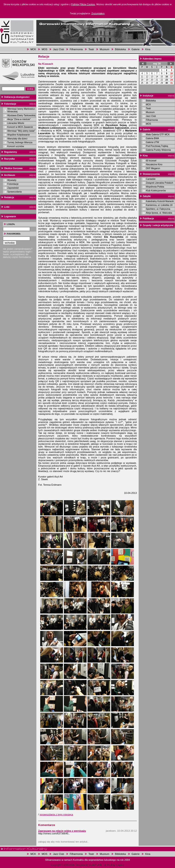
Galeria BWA (152, 138)
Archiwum (10, 175)
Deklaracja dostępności (17, 97)
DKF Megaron (153, 168)
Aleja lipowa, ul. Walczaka (159, 213)
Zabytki (147, 196)
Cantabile (151, 179)
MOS (44, 49)
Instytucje (148, 96)
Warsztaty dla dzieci (17, 139)
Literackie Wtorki (16, 123)
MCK (33, 49)
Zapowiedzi (13, 188)
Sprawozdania (14, 192)
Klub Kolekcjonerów (156, 191)
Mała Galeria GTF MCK (158, 135)
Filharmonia (76, 49)
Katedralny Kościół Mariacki (160, 201)
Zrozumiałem (98, 14)
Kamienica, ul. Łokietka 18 (159, 205)
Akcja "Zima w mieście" (19, 119)
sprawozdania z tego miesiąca (56, 814)
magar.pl (120, 865)
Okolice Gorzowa (13, 168)
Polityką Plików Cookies (83, 4)
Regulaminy (11, 152)
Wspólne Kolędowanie (19, 135)
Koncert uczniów (16, 146)
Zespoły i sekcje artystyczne (158, 225)
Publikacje (148, 219)
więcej (32, 104)
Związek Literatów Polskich (160, 183)
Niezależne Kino (154, 164)
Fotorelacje (10, 104)
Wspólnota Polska (155, 187)
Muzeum (105, 49)
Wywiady (12, 180)
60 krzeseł (151, 161)
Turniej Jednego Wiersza (20, 142)
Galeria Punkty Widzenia (158, 150)
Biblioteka (120, 49)
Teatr (91, 49)
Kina (148, 49)
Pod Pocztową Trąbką (157, 146)
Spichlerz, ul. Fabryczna (158, 209)
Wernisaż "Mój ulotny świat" (21, 131)
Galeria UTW (152, 142)
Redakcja (9, 197)
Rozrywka (9, 159)
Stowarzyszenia (151, 174)
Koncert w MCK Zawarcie (20, 127)
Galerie (136, 49)
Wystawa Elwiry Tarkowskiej (21, 115)
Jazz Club (58, 49)
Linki (7, 207)
